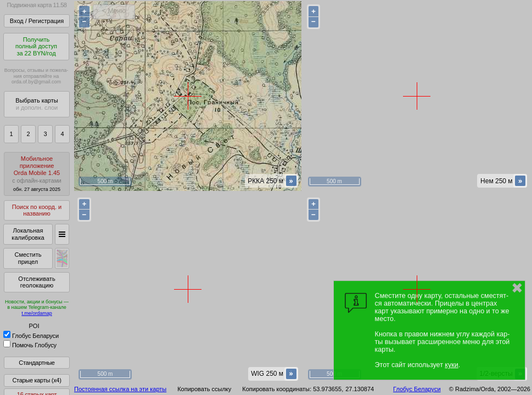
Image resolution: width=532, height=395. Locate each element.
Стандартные (37, 363)
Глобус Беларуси (31, 336)
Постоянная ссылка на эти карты (120, 389)
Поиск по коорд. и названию (37, 210)
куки (451, 365)
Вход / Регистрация (37, 21)
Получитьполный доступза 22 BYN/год (36, 46)
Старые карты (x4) (37, 380)
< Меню (114, 11)
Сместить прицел (28, 258)
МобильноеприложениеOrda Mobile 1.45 (37, 174)
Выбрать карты (37, 104)
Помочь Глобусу (30, 345)
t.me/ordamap (37, 313)
